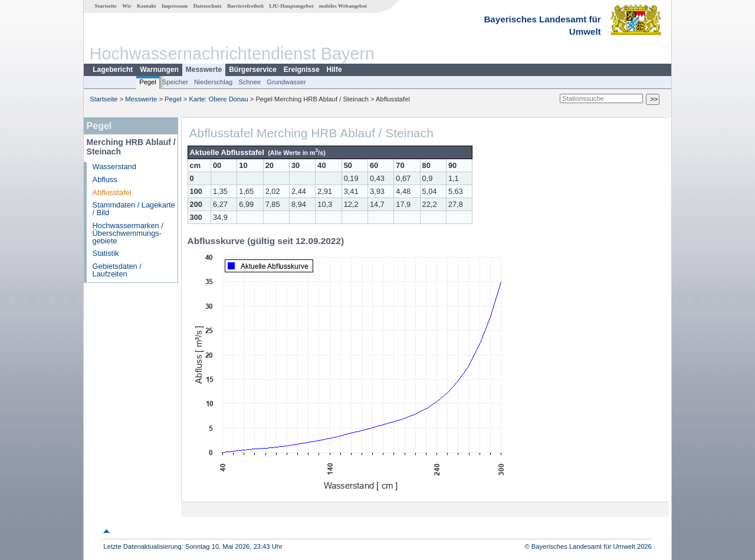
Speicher (175, 82)
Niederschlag (213, 82)
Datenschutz (207, 6)
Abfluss (105, 179)
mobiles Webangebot (343, 6)
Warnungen (159, 70)
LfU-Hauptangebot (291, 6)
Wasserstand (114, 167)
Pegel (148, 82)
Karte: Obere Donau (219, 99)
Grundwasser (286, 82)
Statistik (106, 253)
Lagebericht (113, 70)
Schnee (250, 82)
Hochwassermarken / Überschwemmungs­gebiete (128, 233)
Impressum (175, 6)
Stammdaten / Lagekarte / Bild (134, 209)
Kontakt (147, 6)
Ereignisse (302, 70)
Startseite (106, 6)
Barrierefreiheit (245, 6)
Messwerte (204, 70)
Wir (127, 6)
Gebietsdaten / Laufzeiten (117, 270)
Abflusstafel (112, 192)
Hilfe (334, 70)
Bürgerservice (253, 70)
